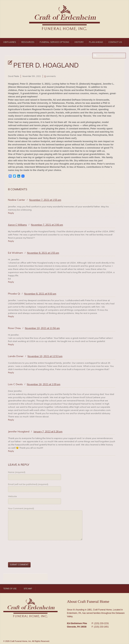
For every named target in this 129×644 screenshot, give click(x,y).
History (79, 42)
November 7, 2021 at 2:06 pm (47, 225)
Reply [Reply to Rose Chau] (11, 344)
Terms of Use (10, 589)
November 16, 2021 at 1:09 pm (44, 384)
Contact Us (115, 42)
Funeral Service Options (54, 42)
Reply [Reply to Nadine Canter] (11, 213)
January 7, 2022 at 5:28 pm (48, 432)
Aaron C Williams (17, 225)
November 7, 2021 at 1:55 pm (45, 200)
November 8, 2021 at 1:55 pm (43, 253)
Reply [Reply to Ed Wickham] (11, 282)
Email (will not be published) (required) (28, 484)
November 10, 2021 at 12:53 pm (45, 356)
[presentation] (35, 552)
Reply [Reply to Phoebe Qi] (11, 316)
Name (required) (17, 472)
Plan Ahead (96, 42)
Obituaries (10, 42)
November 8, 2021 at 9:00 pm (40, 294)
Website (12, 496)
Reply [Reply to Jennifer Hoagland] (11, 451)
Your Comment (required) (21, 508)
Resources (28, 42)
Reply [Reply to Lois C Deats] (11, 420)
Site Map (28, 589)
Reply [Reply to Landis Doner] (11, 372)
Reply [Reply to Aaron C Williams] (11, 241)
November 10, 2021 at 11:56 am (42, 328)
